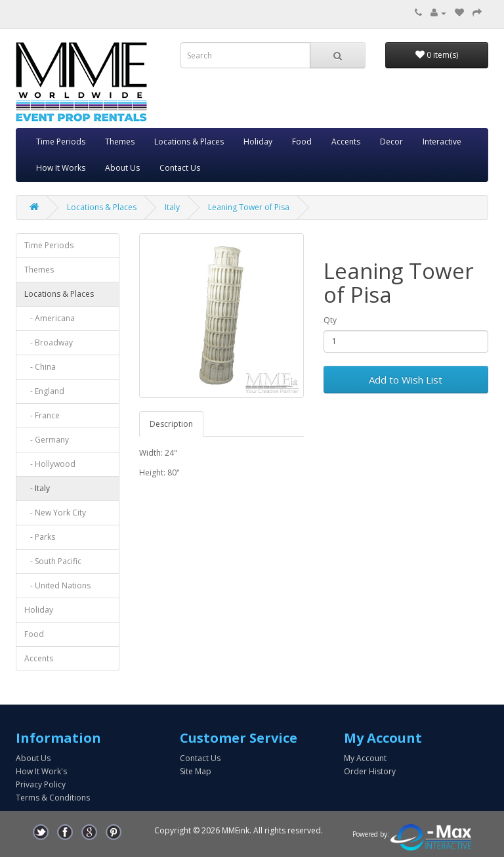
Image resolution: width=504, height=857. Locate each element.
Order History (370, 771)
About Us (122, 168)
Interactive (442, 142)
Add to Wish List (406, 380)
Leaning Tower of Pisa (249, 207)
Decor (391, 142)
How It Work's (41, 771)
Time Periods (61, 142)
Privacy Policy (41, 784)
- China (40, 367)
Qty (330, 320)
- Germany (47, 440)
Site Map (196, 771)
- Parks (40, 537)
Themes (120, 142)
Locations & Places (189, 142)
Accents (346, 142)
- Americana (50, 318)
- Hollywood (50, 464)
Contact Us (180, 168)
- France (42, 415)
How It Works (61, 168)
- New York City (55, 513)
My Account (365, 758)
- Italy (37, 488)
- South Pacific (53, 561)
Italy (172, 207)
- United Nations (57, 585)
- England (44, 391)
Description (171, 424)
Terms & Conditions (53, 798)
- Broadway (49, 342)
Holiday (258, 142)
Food (302, 142)
